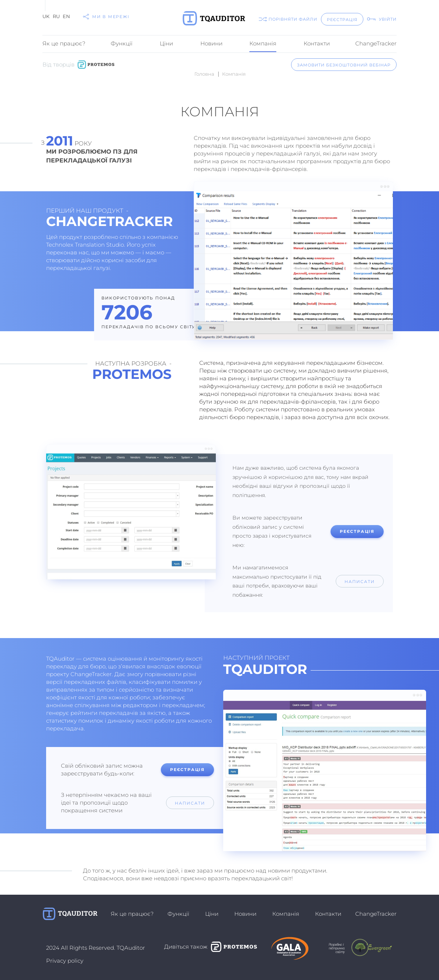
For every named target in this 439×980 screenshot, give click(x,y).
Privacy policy (65, 961)
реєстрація (342, 20)
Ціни (166, 43)
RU (56, 16)
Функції (122, 43)
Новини (211, 43)
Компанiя (263, 43)
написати (360, 582)
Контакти (317, 43)
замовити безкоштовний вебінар (344, 65)
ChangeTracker (376, 43)
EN (66, 16)
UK (46, 16)
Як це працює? (64, 43)
